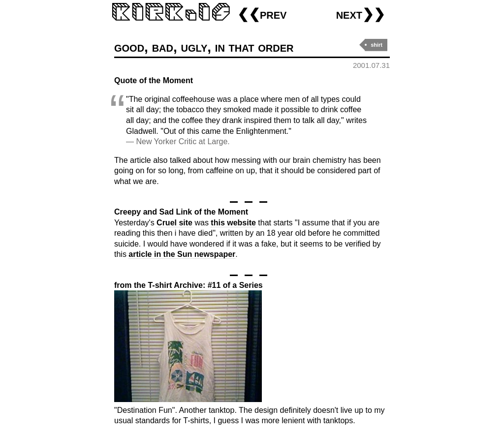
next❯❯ (361, 14)
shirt (377, 45)
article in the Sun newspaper (182, 254)
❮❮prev (262, 14)
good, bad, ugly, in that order (204, 47)
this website (233, 223)
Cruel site (174, 223)
